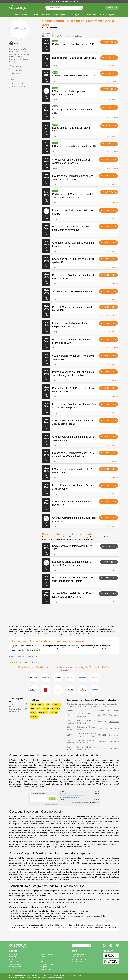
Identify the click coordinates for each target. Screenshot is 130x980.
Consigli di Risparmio (51, 28)
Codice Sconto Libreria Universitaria (64, 928)
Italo (48, 704)
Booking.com (43, 713)
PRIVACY (63, 975)
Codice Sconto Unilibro (96, 925)
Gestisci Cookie (77, 975)
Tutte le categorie (16, 964)
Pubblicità (13, 957)
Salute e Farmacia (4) (18, 87)
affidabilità (37, 650)
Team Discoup (45, 969)
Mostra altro (64, 670)
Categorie (78, 15)
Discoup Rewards (21, 15)
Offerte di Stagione (107, 15)
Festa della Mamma (79, 954)
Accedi (112, 7)
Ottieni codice (109, 42)
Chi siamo (13, 954)
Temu (38, 709)
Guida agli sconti (15, 967)
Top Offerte (46, 15)
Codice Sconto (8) (17, 70)
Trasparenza (45, 967)
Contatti (43, 957)
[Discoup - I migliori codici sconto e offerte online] (18, 8)
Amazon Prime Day (79, 959)
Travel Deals (92, 15)
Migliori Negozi (61, 15)
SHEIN (32, 709)
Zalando (41, 704)
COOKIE (69, 975)
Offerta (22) (14, 73)
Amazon (33, 704)
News (11, 959)
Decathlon (34, 717)
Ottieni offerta (108, 160)
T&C (42, 962)
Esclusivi (35, 15)
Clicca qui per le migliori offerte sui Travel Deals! (64, 1)
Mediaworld (55, 709)
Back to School (77, 962)
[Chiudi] (127, 1)
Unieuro (33, 713)
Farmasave (54, 713)
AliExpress (56, 704)
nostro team (75, 646)
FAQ (42, 959)
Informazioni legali (47, 964)
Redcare (46, 709)
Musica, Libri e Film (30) (18, 84)
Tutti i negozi (14, 962)
